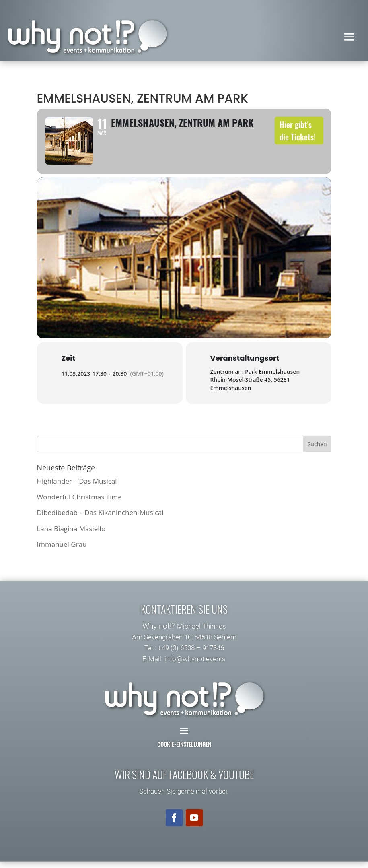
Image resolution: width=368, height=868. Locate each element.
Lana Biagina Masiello (71, 535)
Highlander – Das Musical (77, 488)
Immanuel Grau (62, 551)
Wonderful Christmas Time (79, 504)
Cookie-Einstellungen (184, 751)
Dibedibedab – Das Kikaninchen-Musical (100, 519)
